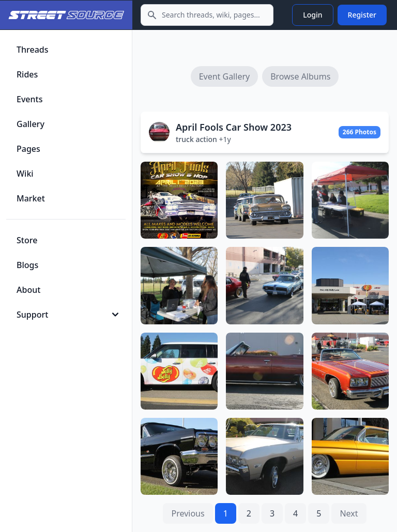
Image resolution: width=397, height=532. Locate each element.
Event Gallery (225, 76)
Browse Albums (300, 76)
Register (362, 15)
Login (312, 15)
